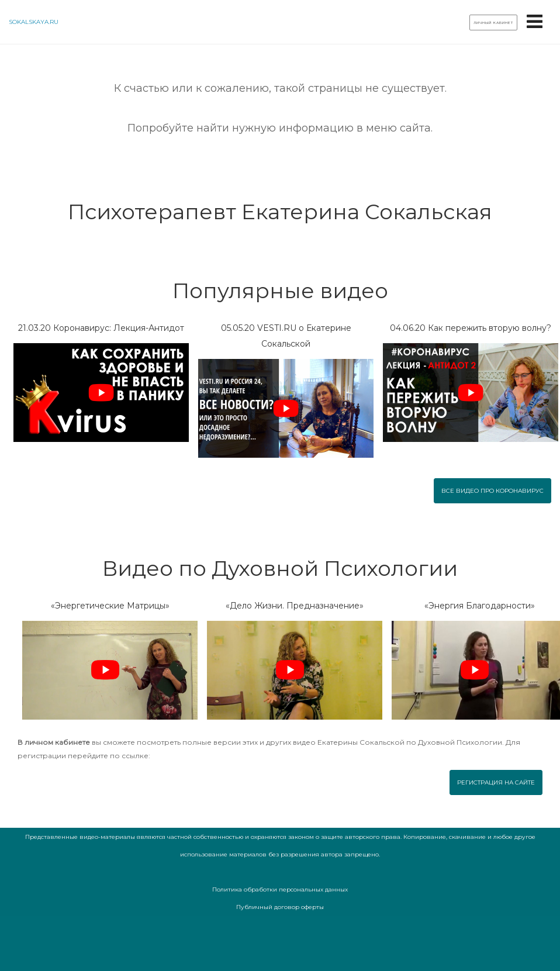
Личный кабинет (493, 23)
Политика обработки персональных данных (280, 889)
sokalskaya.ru (34, 22)
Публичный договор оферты (280, 907)
